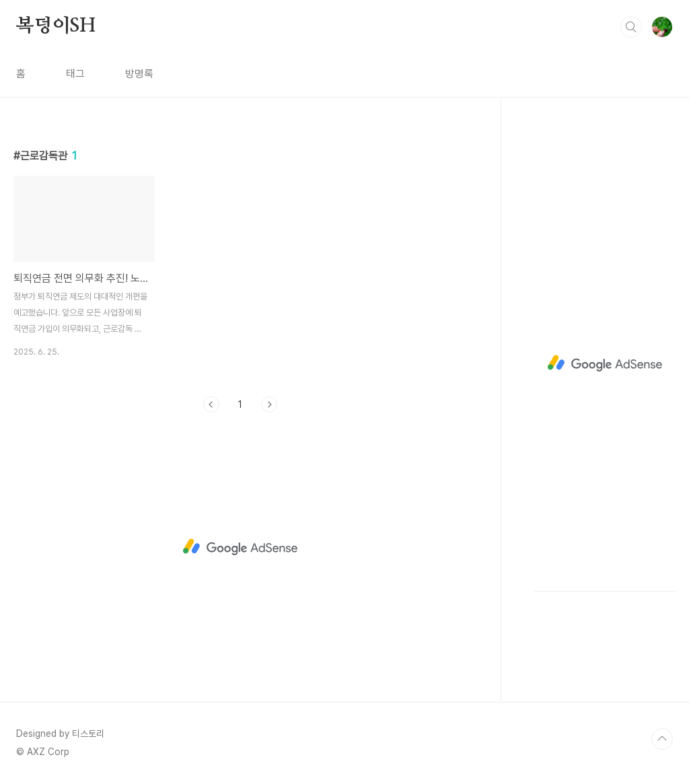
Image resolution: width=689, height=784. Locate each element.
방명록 (139, 74)
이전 (211, 404)
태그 (75, 74)
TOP (662, 739)
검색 (631, 27)
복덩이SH (56, 26)
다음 (269, 404)
